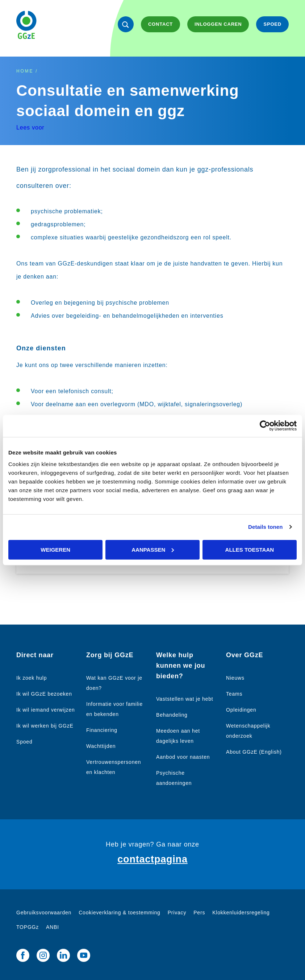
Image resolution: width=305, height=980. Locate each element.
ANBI (53, 927)
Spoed (24, 742)
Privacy (177, 913)
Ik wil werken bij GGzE (45, 726)
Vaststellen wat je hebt (185, 699)
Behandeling (172, 715)
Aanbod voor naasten (183, 757)
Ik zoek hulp (32, 678)
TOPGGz (28, 927)
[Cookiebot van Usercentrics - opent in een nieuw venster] (265, 426)
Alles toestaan (250, 549)
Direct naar (35, 655)
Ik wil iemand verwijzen (46, 710)
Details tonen (265, 527)
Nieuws (235, 678)
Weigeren (55, 549)
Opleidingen (241, 710)
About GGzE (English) (254, 752)
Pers (199, 913)
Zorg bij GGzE (110, 655)
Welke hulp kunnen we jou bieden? (181, 666)
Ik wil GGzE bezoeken (44, 694)
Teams (234, 694)
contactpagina (152, 859)
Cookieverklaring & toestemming (120, 913)
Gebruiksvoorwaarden (44, 913)
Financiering (102, 730)
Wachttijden (101, 746)
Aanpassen (153, 549)
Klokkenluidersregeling (241, 913)
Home (25, 71)
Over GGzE (245, 655)
